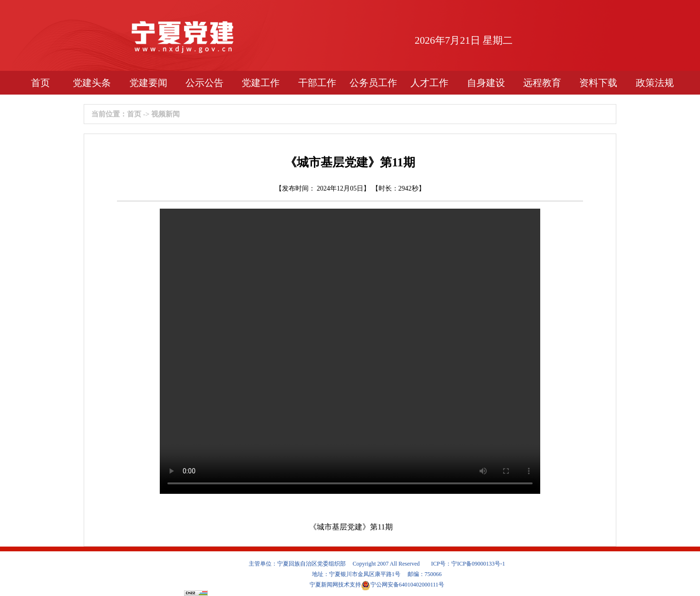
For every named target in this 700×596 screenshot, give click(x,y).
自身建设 (486, 83)
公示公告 (204, 83)
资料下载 (598, 83)
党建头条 (92, 83)
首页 (40, 83)
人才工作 (429, 83)
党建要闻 (148, 83)
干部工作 (317, 83)
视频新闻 (165, 114)
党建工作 (261, 83)
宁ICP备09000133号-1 (478, 564)
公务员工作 (373, 83)
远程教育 (542, 83)
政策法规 (655, 83)
